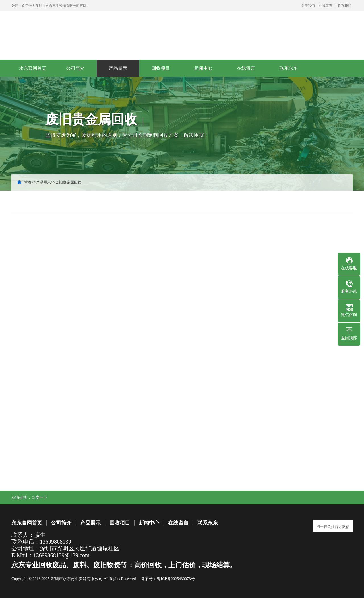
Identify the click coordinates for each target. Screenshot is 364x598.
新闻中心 (203, 68)
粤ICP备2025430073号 (176, 579)
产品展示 (118, 68)
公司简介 (75, 68)
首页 (28, 182)
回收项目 (161, 68)
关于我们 (308, 6)
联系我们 (344, 6)
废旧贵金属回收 (68, 182)
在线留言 (326, 6)
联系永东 (289, 68)
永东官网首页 (33, 68)
